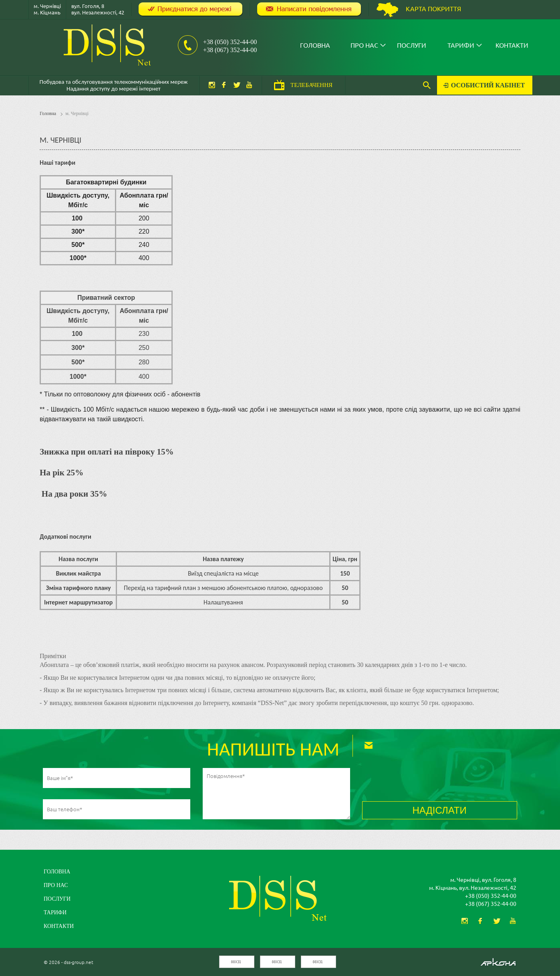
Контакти (512, 45)
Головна (315, 45)
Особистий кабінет (488, 85)
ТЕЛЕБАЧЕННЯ (311, 85)
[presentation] (423, 784)
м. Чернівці (77, 113)
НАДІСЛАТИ (439, 810)
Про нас (364, 45)
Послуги (412, 45)
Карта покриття (433, 8)
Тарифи (461, 45)
